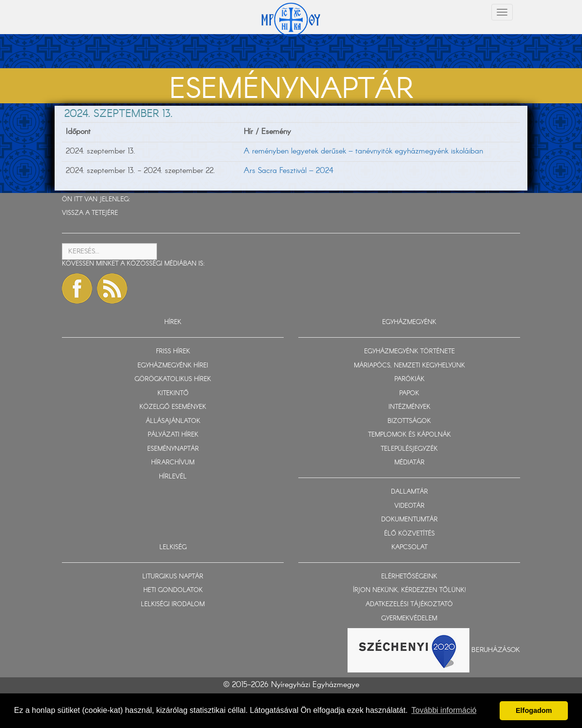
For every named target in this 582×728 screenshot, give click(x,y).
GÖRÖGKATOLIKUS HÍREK (173, 379)
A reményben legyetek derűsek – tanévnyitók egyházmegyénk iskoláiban (363, 151)
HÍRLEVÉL (173, 477)
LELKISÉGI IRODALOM (173, 604)
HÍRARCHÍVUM (173, 463)
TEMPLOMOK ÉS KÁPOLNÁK (409, 435)
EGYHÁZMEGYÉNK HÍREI (173, 366)
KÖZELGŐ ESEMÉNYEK (173, 407)
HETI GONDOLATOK (173, 590)
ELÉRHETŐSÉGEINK (409, 577)
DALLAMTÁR (409, 492)
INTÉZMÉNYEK (409, 407)
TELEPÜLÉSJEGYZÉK (409, 449)
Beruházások (496, 650)
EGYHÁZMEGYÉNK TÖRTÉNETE (409, 352)
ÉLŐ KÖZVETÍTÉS (409, 534)
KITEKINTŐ (173, 393)
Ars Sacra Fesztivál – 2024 (289, 171)
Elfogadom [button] (534, 710)
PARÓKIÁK (409, 379)
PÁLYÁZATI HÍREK (173, 435)
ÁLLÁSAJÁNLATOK (173, 421)
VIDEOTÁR (409, 506)
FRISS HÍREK (173, 352)
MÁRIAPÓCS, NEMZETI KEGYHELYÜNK (409, 366)
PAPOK (409, 393)
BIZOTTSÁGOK (409, 421)
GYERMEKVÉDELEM (409, 619)
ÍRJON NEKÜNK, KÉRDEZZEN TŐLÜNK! (409, 590)
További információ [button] (444, 710)
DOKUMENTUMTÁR (409, 520)
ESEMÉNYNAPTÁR (173, 449)
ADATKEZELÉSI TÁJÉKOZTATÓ (409, 604)
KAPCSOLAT (409, 547)
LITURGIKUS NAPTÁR (173, 577)
